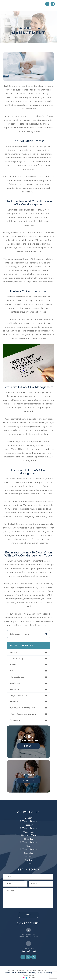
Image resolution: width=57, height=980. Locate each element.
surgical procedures (19, 695)
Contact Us (29, 781)
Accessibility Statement (16, 973)
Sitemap (48, 973)
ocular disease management (23, 714)
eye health (15, 689)
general (14, 652)
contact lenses (17, 677)
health (13, 665)
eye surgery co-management (23, 708)
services (14, 671)
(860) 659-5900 (29, 951)
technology (16, 720)
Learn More (29, 746)
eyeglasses (15, 683)
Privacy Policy (36, 973)
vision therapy (17, 659)
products (14, 702)
